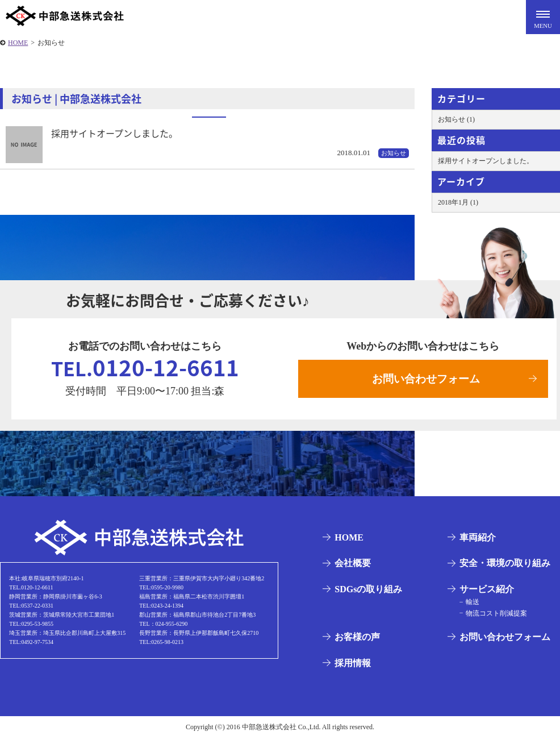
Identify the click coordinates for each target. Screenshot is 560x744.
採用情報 (350, 669)
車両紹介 (475, 544)
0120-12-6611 (145, 371)
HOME (346, 544)
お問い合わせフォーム (426, 381)
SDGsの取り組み (365, 595)
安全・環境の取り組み (502, 569)
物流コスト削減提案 (492, 619)
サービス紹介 (484, 595)
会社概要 (350, 569)
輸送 (468, 608)
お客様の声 (354, 643)
